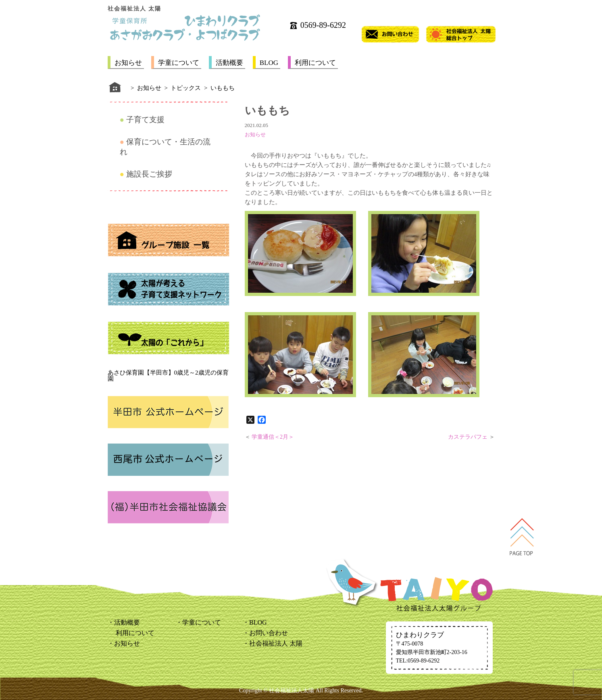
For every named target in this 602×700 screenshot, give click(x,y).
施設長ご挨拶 (149, 174)
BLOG (269, 63)
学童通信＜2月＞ (273, 437)
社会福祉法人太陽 (292, 691)
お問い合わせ (269, 633)
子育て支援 (145, 120)
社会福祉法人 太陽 (276, 643)
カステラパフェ (468, 437)
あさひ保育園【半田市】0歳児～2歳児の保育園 (168, 376)
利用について (315, 63)
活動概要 (229, 63)
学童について (179, 63)
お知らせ (128, 63)
